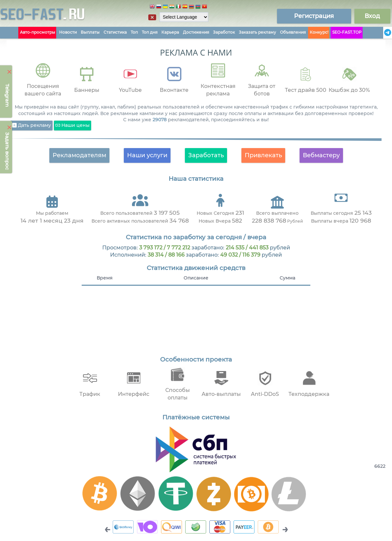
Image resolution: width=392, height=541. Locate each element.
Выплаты (90, 32)
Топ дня (150, 32)
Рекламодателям (79, 155)
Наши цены (73, 126)
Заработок (224, 32)
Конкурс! (319, 32)
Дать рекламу (32, 126)
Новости (68, 32)
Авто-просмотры (38, 32)
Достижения (196, 32)
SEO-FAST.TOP (347, 32)
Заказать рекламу (257, 32)
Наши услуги (147, 155)
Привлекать (263, 155)
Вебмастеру (321, 155)
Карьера (170, 32)
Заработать (206, 155)
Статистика (115, 32)
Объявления (293, 32)
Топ (134, 32)
